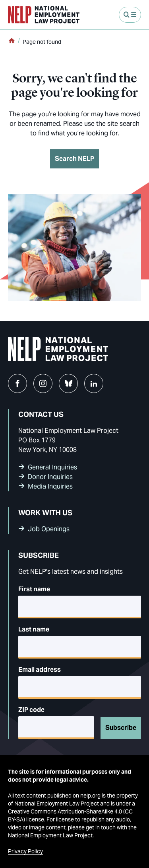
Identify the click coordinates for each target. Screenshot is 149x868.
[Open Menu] (130, 15)
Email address (40, 670)
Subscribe (121, 728)
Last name (34, 629)
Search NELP (74, 159)
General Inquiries (52, 467)
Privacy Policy (25, 851)
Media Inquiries (50, 486)
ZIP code (31, 710)
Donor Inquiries (50, 477)
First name (34, 589)
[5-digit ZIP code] (56, 728)
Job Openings (49, 529)
